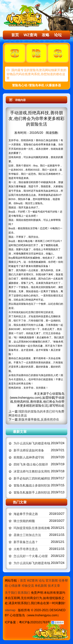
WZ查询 (30, 35)
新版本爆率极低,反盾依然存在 (39, 419)
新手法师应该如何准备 (29, 450)
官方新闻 (52, 581)
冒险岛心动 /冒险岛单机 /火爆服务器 (37, 85)
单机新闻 (41, 586)
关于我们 (11, 593)
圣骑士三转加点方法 (27, 535)
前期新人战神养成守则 (29, 457)
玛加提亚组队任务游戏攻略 (32, 528)
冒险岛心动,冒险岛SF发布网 (24, 16)
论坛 (58, 35)
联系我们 (24, 593)
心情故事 (15, 586)
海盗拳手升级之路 (26, 514)
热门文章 (20, 502)
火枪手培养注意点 (26, 549)
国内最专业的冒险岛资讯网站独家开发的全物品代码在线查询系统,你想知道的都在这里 (36, 74)
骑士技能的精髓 (24, 521)
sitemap (10, 610)
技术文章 (54, 586)
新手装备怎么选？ (26, 542)
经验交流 (28, 586)
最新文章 (20, 432)
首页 (15, 35)
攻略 (46, 35)
